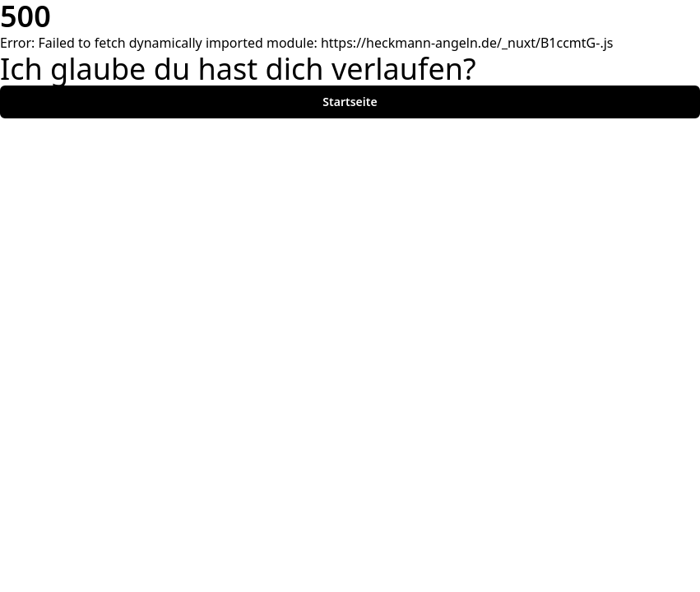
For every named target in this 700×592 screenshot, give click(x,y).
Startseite (350, 102)
